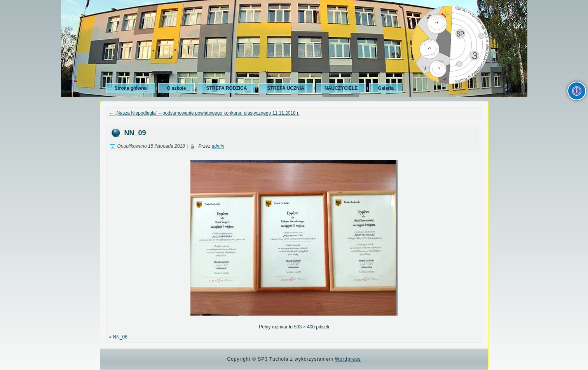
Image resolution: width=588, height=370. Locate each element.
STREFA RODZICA (227, 88)
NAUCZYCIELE (341, 88)
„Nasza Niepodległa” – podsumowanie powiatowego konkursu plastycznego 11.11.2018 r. (204, 113)
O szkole (176, 88)
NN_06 (120, 337)
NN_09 (135, 133)
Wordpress (348, 359)
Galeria (386, 88)
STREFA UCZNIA (286, 88)
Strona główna (131, 88)
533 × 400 (304, 327)
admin (218, 146)
